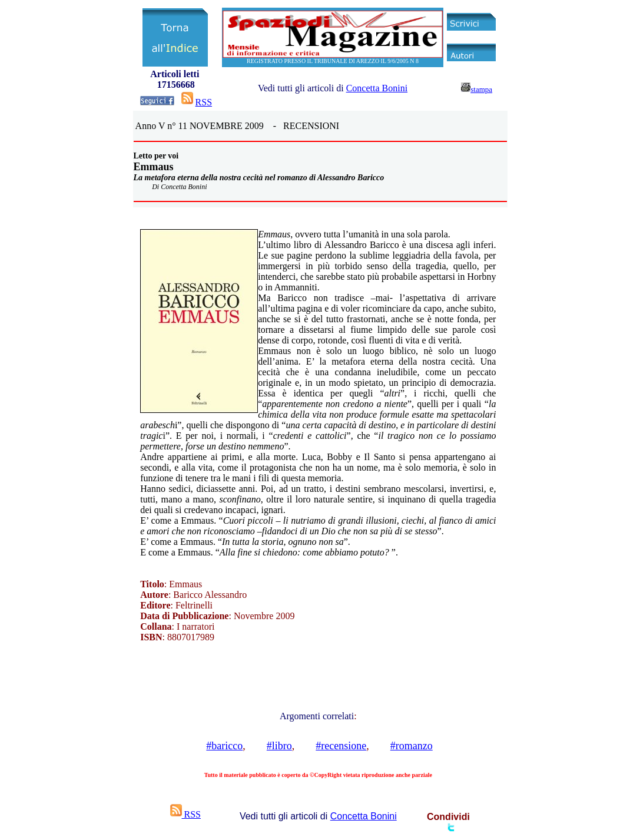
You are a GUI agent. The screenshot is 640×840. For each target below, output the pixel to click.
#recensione (341, 746)
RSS (204, 102)
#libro (279, 746)
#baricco (224, 746)
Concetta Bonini (377, 88)
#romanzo (412, 746)
